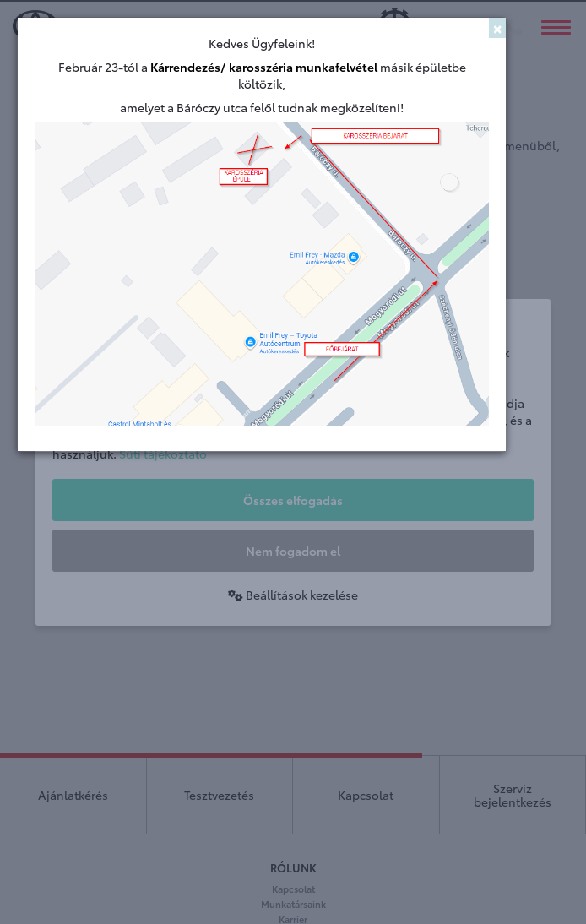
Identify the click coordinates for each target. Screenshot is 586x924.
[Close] (497, 28)
